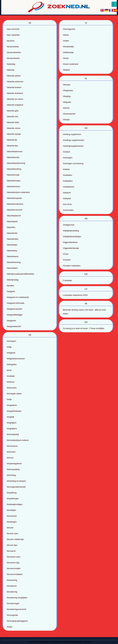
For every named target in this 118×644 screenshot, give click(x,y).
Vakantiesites (12, 239)
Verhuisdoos (12, 446)
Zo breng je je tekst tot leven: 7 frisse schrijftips (84, 328)
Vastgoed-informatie (15, 303)
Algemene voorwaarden (73, 642)
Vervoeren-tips (13, 563)
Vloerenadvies (69, 114)
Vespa (9, 627)
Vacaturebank (13, 47)
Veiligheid (11, 353)
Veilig (9, 347)
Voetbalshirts (69, 187)
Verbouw (11, 382)
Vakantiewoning (14, 262)
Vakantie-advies (14, 76)
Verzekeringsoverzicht (16, 609)
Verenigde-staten (14, 394)
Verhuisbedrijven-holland (18, 440)
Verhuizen (11, 452)
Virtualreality (68, 47)
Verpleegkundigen (15, 504)
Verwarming (12, 580)
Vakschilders (12, 268)
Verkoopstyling (13, 469)
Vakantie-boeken (14, 87)
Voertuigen (68, 158)
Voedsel (66, 152)
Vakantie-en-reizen (15, 99)
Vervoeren (11, 551)
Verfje (9, 399)
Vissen (66, 58)
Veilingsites (12, 364)
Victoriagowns (69, 29)
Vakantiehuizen (13, 186)
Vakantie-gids (13, 111)
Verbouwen (12, 388)
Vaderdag (11, 64)
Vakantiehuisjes (14, 181)
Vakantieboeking (14, 169)
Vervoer (10, 528)
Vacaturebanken (14, 52)
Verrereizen (12, 516)
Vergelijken (12, 423)
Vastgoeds (11, 321)
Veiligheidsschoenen (16, 359)
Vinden (66, 41)
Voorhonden (68, 210)
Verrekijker (11, 510)
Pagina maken (56, 642)
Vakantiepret (12, 221)
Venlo (9, 370)
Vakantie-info (12, 117)
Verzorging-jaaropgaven (17, 621)
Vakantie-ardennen (15, 82)
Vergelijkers (12, 429)
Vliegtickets (68, 90)
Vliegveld (67, 102)
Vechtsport (11, 341)
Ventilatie (11, 376)
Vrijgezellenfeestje (71, 248)
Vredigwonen (69, 225)
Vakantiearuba (13, 157)
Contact (87, 642)
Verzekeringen (13, 603)
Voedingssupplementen (73, 146)
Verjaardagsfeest (14, 464)
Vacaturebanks (13, 58)
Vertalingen (12, 522)
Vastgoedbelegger (15, 315)
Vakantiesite (12, 233)
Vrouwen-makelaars (72, 266)
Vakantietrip (12, 251)
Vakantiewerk (13, 256)
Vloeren (66, 108)
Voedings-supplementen (74, 140)
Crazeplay (67, 280)
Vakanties (11, 227)
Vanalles (10, 286)
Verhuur (10, 458)
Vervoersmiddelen (15, 574)
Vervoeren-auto (13, 557)
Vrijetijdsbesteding (71, 231)
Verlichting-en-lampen (16, 481)
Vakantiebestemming (16, 163)
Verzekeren (12, 586)
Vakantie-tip (12, 140)
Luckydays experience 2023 (75, 295)
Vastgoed (11, 291)
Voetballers (68, 181)
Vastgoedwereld (14, 326)
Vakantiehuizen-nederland (18, 192)
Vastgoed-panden (14, 309)
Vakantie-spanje (14, 134)
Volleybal (67, 198)
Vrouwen (67, 260)
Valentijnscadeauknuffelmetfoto (20, 274)
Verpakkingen (13, 498)
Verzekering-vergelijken (17, 598)
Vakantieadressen (15, 151)
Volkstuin (67, 193)
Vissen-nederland (71, 64)
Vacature (11, 41)
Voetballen (68, 175)
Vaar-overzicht (13, 29)
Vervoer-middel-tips (15, 539)
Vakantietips (12, 245)
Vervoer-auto (12, 533)
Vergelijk (10, 417)
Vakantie (10, 70)
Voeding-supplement (72, 134)
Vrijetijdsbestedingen (72, 236)
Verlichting (11, 475)
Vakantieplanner (14, 216)
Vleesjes (67, 85)
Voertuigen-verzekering (73, 163)
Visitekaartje (68, 52)
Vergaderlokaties (14, 411)
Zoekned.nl (44, 642)
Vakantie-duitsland (15, 93)
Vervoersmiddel (14, 568)
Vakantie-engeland (15, 105)
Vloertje (66, 120)
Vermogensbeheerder (16, 487)
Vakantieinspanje (14, 198)
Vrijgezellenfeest (70, 242)
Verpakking (12, 493)
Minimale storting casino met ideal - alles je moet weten (84, 312)
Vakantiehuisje (13, 175)
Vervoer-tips (12, 545)
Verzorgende (12, 615)
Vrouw (66, 254)
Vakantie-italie (13, 122)
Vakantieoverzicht (14, 210)
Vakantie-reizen (13, 128)
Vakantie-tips (12, 146)
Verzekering (12, 592)
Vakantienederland (15, 204)
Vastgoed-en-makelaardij (18, 297)
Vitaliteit (66, 70)
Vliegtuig (67, 96)
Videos (66, 35)
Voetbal (66, 169)
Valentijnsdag (13, 280)
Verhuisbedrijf (13, 434)
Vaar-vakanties (13, 35)
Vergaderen (12, 405)
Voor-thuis (67, 204)
